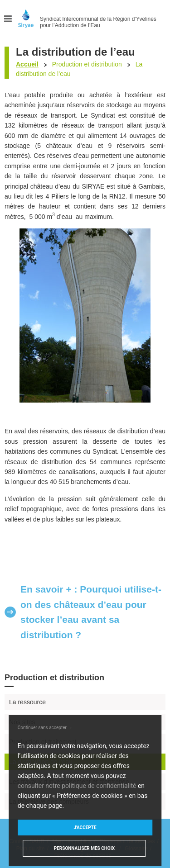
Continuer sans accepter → (45, 728)
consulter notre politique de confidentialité (77, 786)
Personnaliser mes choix (84, 848)
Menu (8, 19)
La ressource (27, 702)
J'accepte (85, 828)
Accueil (27, 64)
